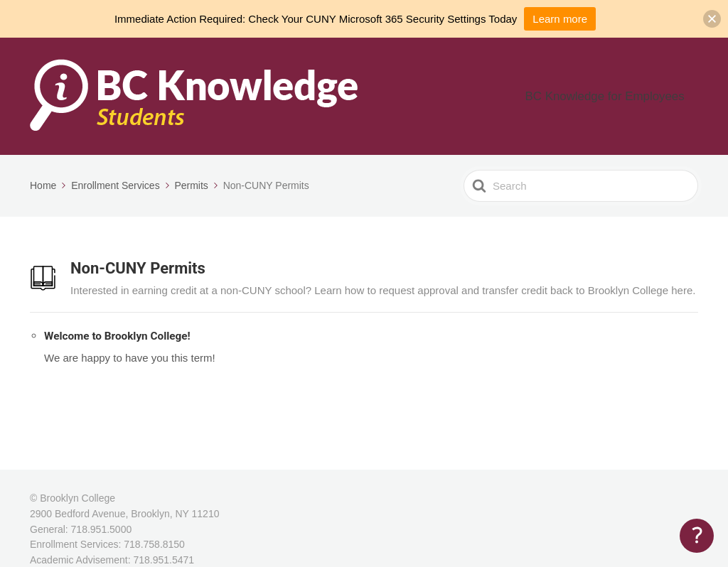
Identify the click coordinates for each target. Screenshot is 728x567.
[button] (712, 19)
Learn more (560, 19)
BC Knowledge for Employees (622, 96)
